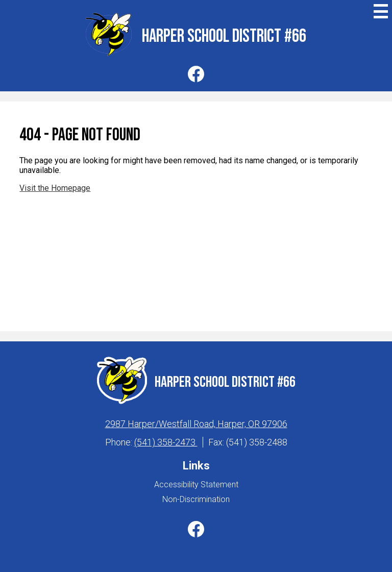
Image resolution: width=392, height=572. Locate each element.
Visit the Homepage (55, 188)
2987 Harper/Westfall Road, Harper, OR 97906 (196, 424)
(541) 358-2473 (166, 442)
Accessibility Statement (196, 484)
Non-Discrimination (196, 499)
